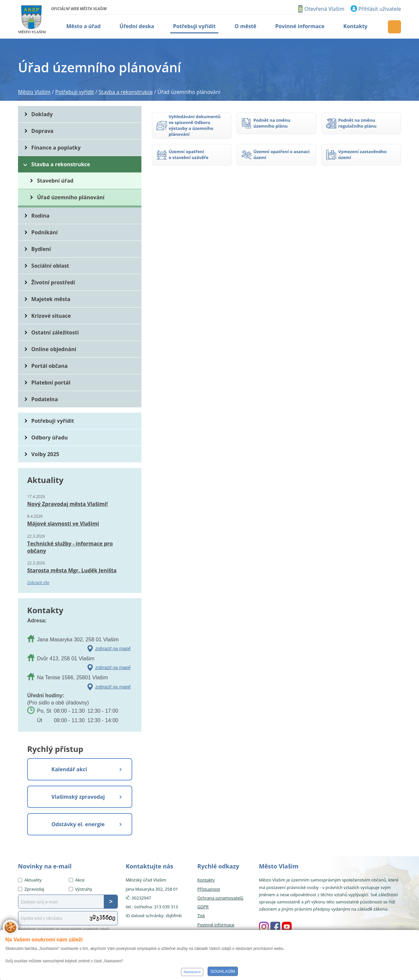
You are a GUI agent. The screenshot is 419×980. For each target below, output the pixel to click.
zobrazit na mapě (113, 649)
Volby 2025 (45, 454)
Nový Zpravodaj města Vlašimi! (67, 504)
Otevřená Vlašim (324, 9)
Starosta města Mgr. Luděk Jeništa (72, 570)
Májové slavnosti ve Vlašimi (63, 524)
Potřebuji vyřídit (53, 421)
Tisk (201, 916)
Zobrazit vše (38, 583)
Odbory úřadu (50, 437)
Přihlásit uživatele (380, 9)
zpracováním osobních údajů (85, 929)
